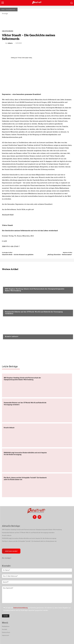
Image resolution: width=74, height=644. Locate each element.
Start (3, 9)
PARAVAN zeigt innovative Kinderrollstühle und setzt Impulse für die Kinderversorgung (29, 538)
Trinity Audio (21, 58)
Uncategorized (11, 9)
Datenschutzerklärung (20, 608)
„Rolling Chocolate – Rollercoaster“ (60, 255)
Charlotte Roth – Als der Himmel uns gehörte (18, 255)
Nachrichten (9, 333)
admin (10, 43)
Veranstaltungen (11, 308)
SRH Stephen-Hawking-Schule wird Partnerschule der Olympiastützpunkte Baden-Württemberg (35, 290)
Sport (7, 285)
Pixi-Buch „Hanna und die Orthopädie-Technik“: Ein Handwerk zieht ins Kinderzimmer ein (29, 541)
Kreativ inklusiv (12, 336)
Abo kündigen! (7, 558)
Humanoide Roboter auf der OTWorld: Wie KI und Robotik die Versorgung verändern (34, 313)
